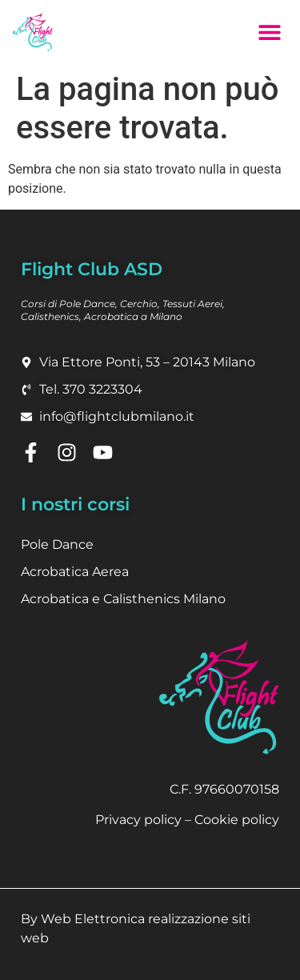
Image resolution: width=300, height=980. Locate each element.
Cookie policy (237, 820)
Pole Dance (57, 544)
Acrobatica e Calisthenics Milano (123, 599)
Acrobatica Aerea (75, 572)
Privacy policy (138, 820)
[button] (269, 32)
